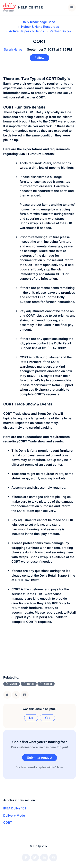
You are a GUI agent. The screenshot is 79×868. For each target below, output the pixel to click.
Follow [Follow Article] (39, 58)
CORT (8, 822)
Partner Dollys (60, 31)
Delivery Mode (14, 815)
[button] (72, 8)
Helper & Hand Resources (40, 27)
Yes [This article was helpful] (47, 718)
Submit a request (40, 758)
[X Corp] (16, 695)
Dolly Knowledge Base (38, 22)
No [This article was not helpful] (31, 718)
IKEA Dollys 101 (15, 808)
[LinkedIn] (25, 695)
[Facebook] (7, 695)
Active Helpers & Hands (27, 31)
